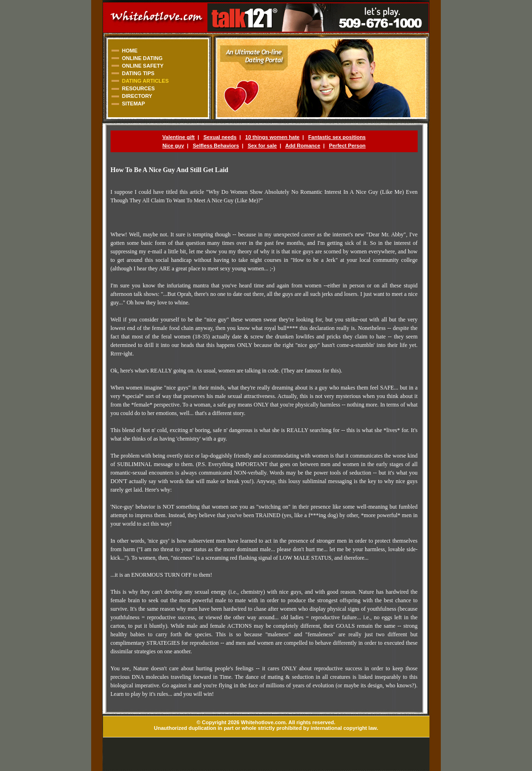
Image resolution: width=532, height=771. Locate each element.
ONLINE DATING (142, 58)
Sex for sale (262, 146)
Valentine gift (179, 137)
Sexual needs (220, 137)
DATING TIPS (138, 73)
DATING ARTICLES (145, 81)
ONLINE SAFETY (143, 66)
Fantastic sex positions (337, 137)
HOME (130, 51)
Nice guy (173, 146)
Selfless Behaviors (216, 146)
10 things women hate (272, 137)
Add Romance (303, 146)
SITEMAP (133, 104)
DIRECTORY (137, 96)
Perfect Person (347, 146)
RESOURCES (138, 88)
